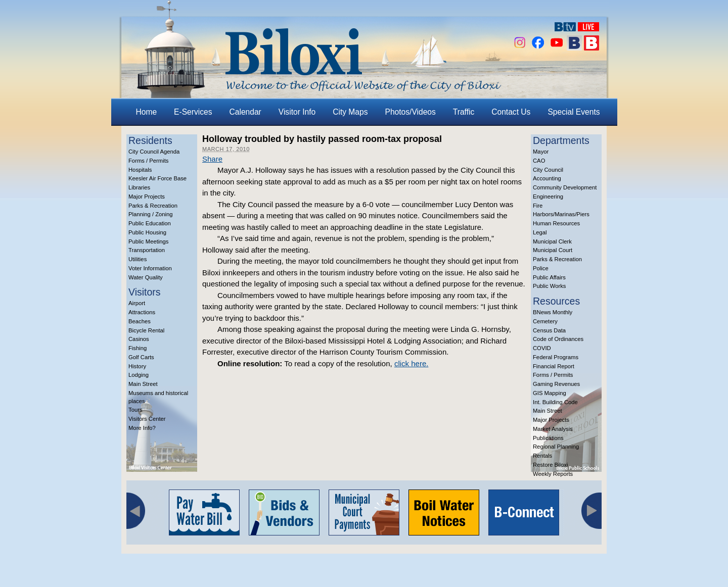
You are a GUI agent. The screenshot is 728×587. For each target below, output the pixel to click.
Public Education (150, 223)
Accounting (547, 178)
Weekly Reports (553, 474)
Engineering (548, 197)
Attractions (142, 312)
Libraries (139, 187)
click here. (412, 363)
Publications (548, 438)
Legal (540, 232)
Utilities (138, 259)
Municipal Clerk (552, 241)
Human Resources (556, 223)
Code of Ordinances (558, 339)
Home (147, 112)
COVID (542, 348)
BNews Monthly (553, 312)
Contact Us (511, 112)
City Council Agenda (154, 152)
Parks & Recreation (153, 206)
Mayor (541, 152)
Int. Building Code (555, 402)
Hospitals (140, 170)
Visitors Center (147, 419)
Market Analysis (553, 429)
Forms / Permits (148, 161)
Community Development (565, 187)
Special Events (574, 112)
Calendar (245, 112)
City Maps (350, 112)
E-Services (193, 112)
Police (541, 268)
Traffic (464, 112)
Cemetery (545, 321)
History (137, 366)
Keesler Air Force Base (157, 178)
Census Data (549, 330)
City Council (548, 170)
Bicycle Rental (146, 330)
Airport (137, 303)
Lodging (139, 375)
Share (212, 159)
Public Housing (147, 232)
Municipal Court (553, 250)
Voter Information (150, 268)
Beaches (140, 321)
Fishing (138, 348)
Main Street (143, 384)
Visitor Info (297, 112)
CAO (539, 161)
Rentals (542, 456)
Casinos (139, 339)
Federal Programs (556, 357)
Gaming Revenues (556, 384)
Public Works (549, 286)
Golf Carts (141, 357)
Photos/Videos (411, 112)
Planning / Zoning (151, 214)
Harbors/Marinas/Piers (561, 214)
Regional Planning (556, 447)
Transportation (147, 250)
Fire (538, 206)
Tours (135, 410)
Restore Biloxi (550, 465)
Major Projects (147, 197)
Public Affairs (549, 277)
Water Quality (146, 277)
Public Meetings (148, 241)
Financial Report (554, 366)
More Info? (142, 428)
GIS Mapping (550, 393)
